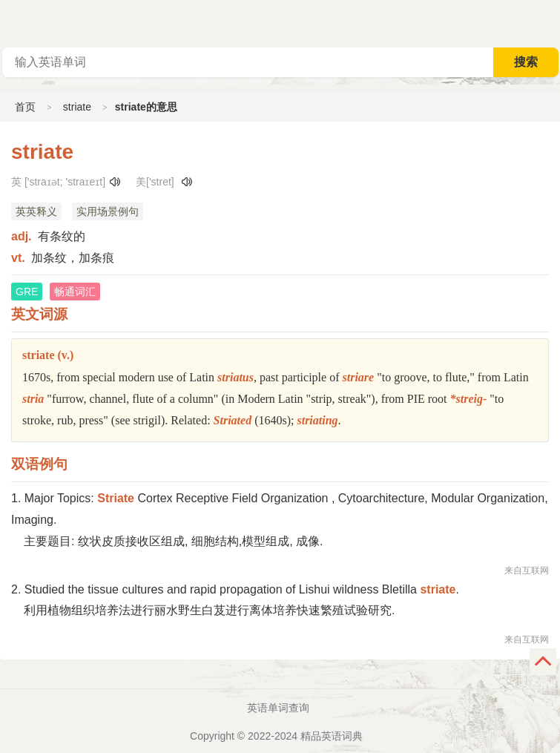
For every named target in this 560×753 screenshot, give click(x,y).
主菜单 (548, 22)
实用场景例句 (108, 211)
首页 (25, 107)
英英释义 (36, 211)
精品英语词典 (332, 736)
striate (77, 107)
